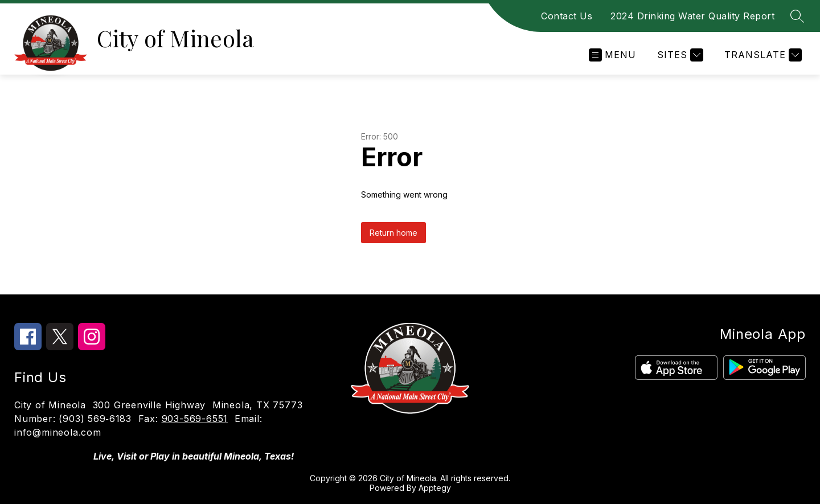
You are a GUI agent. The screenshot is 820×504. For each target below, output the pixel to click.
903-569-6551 (195, 419)
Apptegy (435, 488)
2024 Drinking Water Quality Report (692, 16)
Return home (393, 233)
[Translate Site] (762, 55)
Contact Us (567, 16)
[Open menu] (612, 55)
